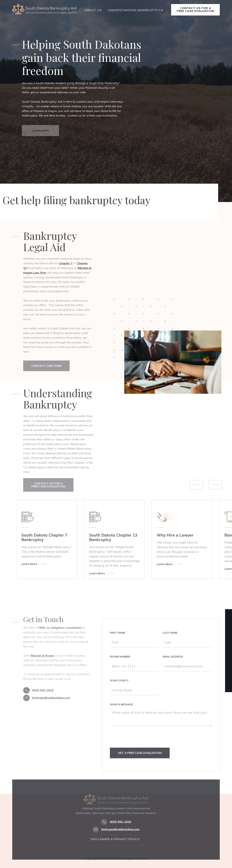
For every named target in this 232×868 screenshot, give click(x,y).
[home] (44, 9)
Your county (119, 689)
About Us (93, 10)
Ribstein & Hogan (42, 656)
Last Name (170, 641)
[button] (136, 10)
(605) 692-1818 (43, 690)
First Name (118, 641)
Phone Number (120, 665)
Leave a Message (121, 712)
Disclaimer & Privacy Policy (115, 853)
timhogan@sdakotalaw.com (51, 698)
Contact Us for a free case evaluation (195, 9)
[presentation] (134, 748)
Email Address (173, 665)
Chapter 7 (66, 263)
